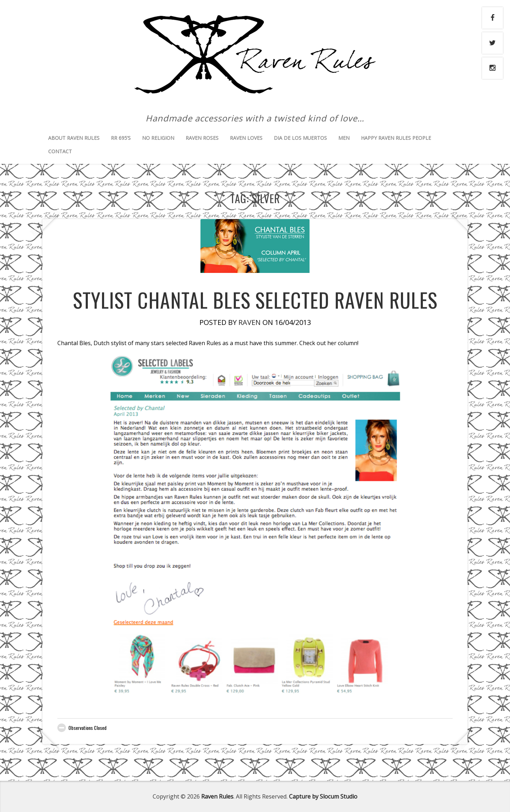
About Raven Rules (74, 138)
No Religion (158, 138)
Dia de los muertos (300, 138)
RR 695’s (121, 138)
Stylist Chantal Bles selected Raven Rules (255, 300)
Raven (250, 322)
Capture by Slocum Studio (323, 796)
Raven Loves (246, 138)
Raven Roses (202, 138)
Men (344, 138)
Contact (60, 151)
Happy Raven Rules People (396, 138)
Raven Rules (217, 796)
